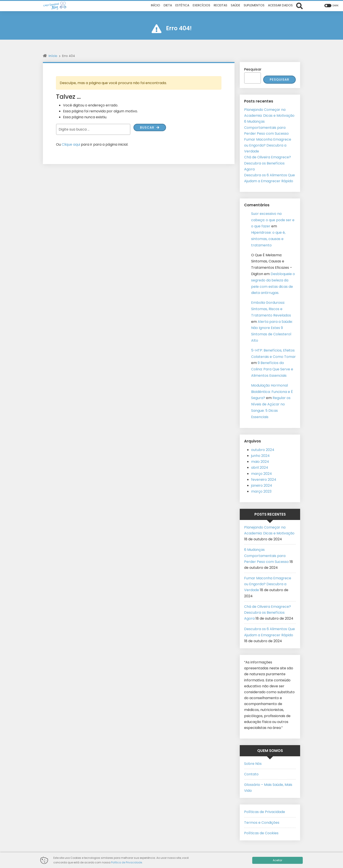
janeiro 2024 (262, 486)
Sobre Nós (253, 764)
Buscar (150, 128)
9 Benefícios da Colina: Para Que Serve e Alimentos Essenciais (272, 369)
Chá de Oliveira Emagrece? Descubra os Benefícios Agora (268, 163)
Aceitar (277, 860)
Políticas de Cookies (261, 833)
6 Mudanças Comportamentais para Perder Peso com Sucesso (266, 128)
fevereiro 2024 (264, 480)
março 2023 (261, 492)
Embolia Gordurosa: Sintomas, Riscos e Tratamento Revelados (271, 309)
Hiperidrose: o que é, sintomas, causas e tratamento (268, 239)
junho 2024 (260, 456)
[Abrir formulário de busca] (299, 5)
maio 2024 (260, 462)
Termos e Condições (262, 823)
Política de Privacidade (127, 862)
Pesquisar (253, 69)
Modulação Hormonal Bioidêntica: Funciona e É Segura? (272, 392)
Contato (251, 774)
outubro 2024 (263, 450)
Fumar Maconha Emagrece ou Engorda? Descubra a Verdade (268, 146)
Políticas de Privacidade (265, 812)
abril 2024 (260, 468)
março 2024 (262, 474)
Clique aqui (71, 144)
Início (53, 56)
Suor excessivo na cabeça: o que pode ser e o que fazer (273, 220)
